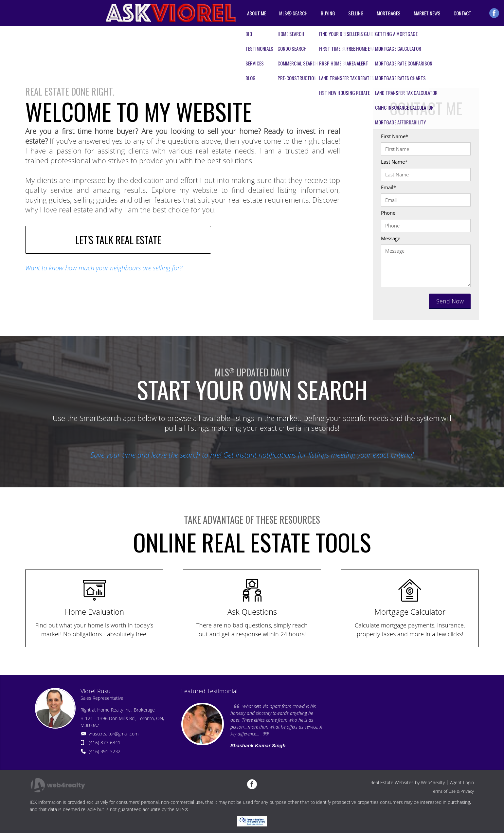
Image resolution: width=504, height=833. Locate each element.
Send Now (450, 301)
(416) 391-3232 (105, 751)
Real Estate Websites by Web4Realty (408, 782)
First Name (395, 136)
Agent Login (462, 782)
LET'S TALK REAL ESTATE (118, 240)
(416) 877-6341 (105, 742)
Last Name (394, 162)
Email (388, 187)
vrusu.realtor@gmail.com (114, 734)
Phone (388, 213)
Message (391, 238)
